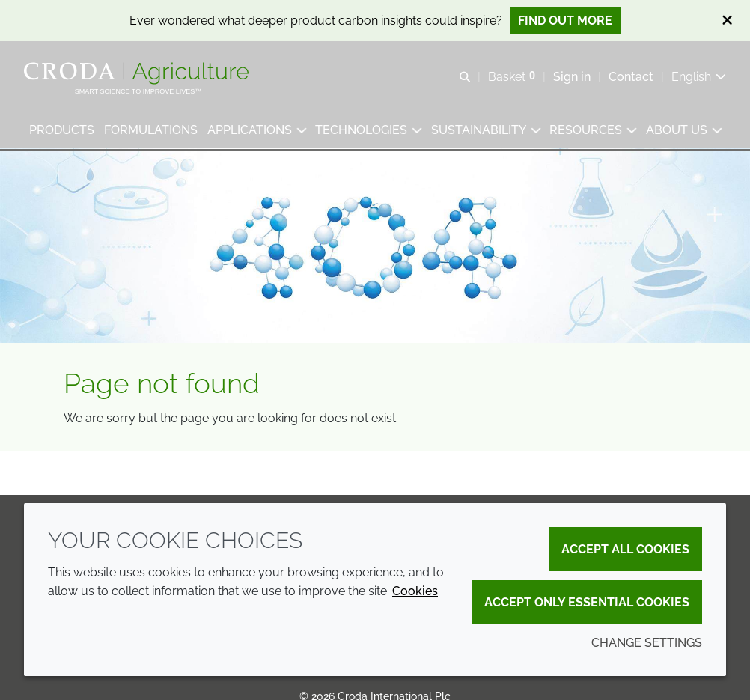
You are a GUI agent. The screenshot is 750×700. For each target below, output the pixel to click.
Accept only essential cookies (587, 602)
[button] (62, 131)
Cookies (415, 591)
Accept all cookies (625, 549)
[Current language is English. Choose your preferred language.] (699, 77)
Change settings (647, 643)
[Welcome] (138, 73)
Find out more (565, 21)
